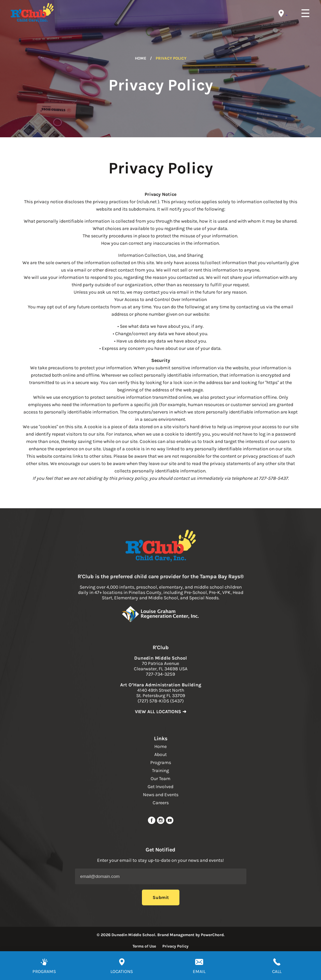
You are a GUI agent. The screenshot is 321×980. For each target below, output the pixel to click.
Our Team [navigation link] (160, 779)
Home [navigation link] (160, 746)
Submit (161, 897)
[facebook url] (152, 823)
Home (141, 58)
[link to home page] (161, 546)
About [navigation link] (160, 755)
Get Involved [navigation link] (160, 787)
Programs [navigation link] (161, 763)
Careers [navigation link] (161, 803)
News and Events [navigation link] (161, 795)
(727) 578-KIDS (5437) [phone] (161, 701)
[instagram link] (161, 823)
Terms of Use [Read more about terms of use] (144, 946)
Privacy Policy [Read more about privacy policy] (175, 946)
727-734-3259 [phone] (160, 674)
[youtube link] (170, 823)
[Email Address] (161, 876)
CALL (277, 971)
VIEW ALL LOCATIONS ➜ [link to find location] (161, 712)
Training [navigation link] (160, 771)
